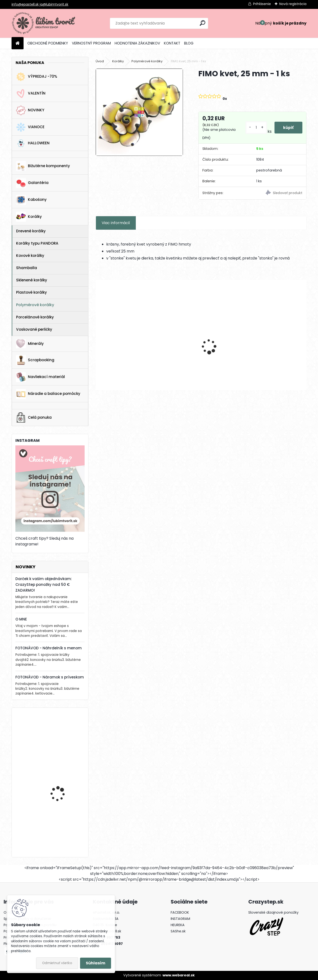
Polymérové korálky (35, 305)
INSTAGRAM (180, 919)
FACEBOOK (180, 912)
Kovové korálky (30, 256)
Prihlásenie (262, 4)
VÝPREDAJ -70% (37, 77)
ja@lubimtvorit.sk (54, 4)
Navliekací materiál (40, 377)
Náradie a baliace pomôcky (48, 394)
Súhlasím (96, 963)
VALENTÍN (31, 94)
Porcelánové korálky (35, 317)
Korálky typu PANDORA (37, 243)
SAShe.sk (178, 931)
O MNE (21, 619)
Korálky (29, 217)
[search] (203, 23)
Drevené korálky (31, 231)
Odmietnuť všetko (57, 963)
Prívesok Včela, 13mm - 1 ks (227, 346)
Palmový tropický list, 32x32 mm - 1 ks (119, 346)
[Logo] (45, 23)
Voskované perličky (34, 329)
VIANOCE (30, 127)
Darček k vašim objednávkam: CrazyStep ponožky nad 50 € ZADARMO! (44, 585)
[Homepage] (18, 43)
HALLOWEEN (33, 143)
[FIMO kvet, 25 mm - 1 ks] (139, 112)
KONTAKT (172, 43)
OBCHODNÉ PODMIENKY (48, 43)
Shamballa (27, 268)
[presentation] (98, 338)
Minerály (30, 344)
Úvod (100, 61)
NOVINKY (30, 110)
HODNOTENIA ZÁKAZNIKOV (137, 43)
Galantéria (32, 183)
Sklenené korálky (32, 280)
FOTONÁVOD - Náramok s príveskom (50, 677)
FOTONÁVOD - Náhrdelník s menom (49, 648)
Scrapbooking (35, 360)
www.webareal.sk (179, 975)
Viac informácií (116, 223)
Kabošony (31, 200)
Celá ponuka (34, 417)
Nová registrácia (293, 4)
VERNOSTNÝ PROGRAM (91, 43)
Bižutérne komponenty (43, 166)
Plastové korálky (31, 292)
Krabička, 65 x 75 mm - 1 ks (64, 824)
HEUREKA (178, 925)
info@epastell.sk (25, 4)
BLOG (189, 43)
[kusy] (255, 128)
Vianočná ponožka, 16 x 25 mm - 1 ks (63, 732)
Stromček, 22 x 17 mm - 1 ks (64, 778)
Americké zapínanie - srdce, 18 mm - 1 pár (280, 346)
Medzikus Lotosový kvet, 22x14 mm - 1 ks (172, 346)
